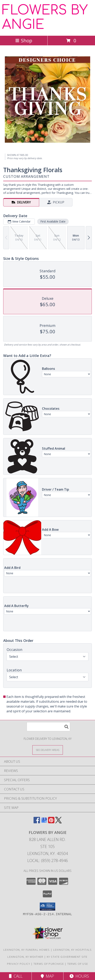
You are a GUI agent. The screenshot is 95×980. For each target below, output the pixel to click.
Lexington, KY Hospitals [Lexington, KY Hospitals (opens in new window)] (73, 950)
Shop (24, 40)
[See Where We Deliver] (48, 750)
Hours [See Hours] (79, 976)
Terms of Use (78, 964)
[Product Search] (48, 727)
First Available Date (53, 221)
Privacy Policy (19, 964)
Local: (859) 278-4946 (48, 861)
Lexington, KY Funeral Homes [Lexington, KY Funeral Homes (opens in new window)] (27, 950)
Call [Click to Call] (16, 976)
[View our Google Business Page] (44, 822)
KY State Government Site (67, 957)
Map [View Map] (47, 976)
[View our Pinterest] (51, 822)
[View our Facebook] (37, 822)
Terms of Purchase (49, 964)
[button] (47, 907)
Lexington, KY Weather (25, 957)
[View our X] (58, 822)
